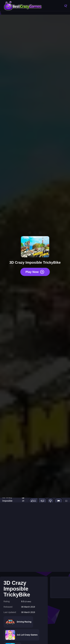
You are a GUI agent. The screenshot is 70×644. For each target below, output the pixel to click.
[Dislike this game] (43, 501)
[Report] (59, 501)
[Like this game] (33, 501)
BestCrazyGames (23, 6)
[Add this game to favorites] (51, 501)
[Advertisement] (35, 537)
